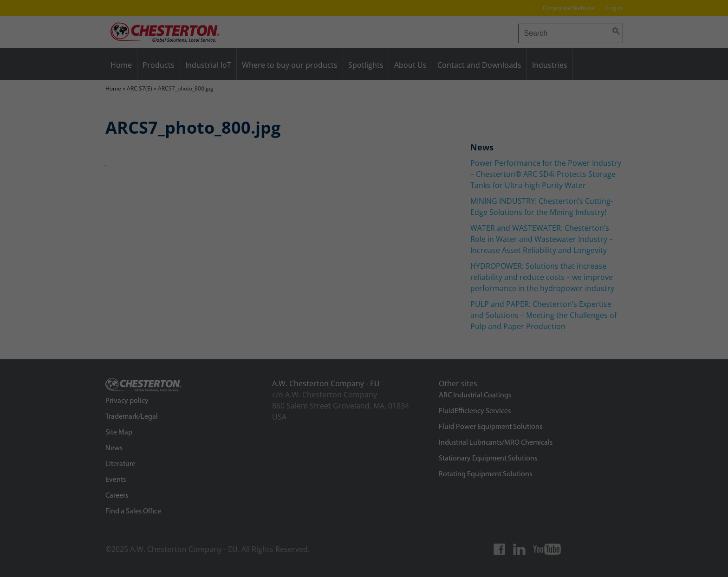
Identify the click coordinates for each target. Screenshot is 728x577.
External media (455, 560)
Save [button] (637, 511)
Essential (162, 560)
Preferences (28, 546)
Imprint (681, 566)
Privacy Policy (265, 536)
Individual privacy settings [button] (637, 542)
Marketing (303, 560)
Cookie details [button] (603, 566)
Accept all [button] (637, 480)
